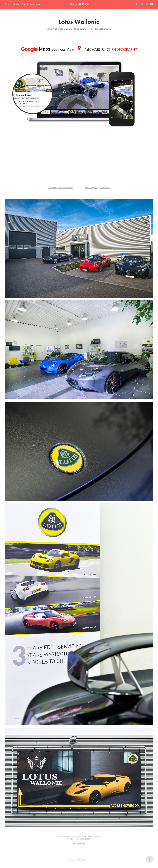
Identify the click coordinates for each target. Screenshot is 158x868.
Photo (7, 4)
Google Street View (31, 4)
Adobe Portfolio (84, 860)
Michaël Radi (79, 4)
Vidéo (16, 4)
